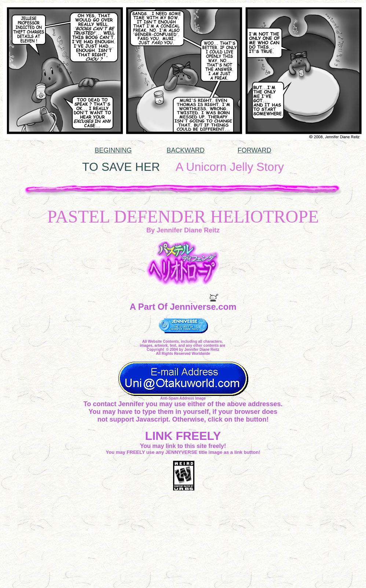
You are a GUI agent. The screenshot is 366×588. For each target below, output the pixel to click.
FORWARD (255, 150)
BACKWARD (185, 150)
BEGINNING (113, 150)
